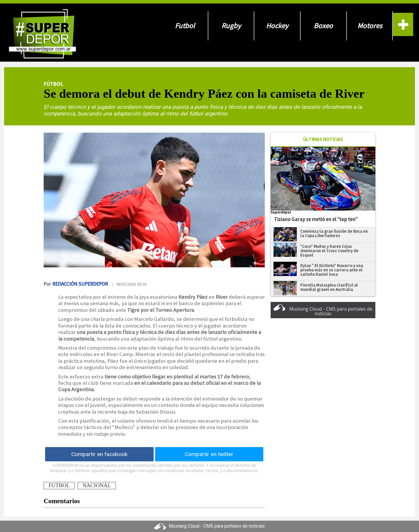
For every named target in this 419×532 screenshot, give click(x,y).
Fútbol (54, 84)
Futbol (185, 26)
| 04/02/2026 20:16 (129, 284)
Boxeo (323, 26)
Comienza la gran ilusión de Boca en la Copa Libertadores (334, 233)
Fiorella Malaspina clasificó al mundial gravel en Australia (329, 287)
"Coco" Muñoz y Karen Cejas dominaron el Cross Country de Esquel (329, 251)
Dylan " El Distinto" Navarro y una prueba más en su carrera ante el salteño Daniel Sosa (332, 270)
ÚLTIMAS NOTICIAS (323, 139)
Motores (370, 26)
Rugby (231, 26)
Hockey (277, 26)
